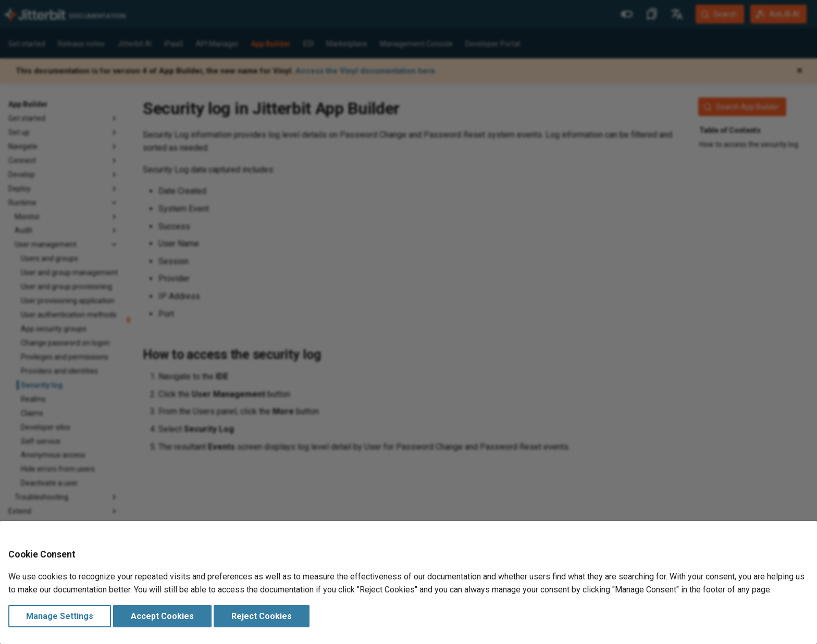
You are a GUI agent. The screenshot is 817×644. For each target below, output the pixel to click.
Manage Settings (60, 616)
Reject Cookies (262, 616)
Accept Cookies (162, 616)
